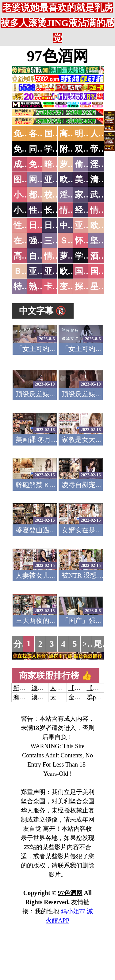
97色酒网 (58, 56)
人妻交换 (62, 688)
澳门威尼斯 (47, 688)
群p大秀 (98, 697)
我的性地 (47, 911)
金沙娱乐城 (84, 697)
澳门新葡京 (47, 697)
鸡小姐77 (73, 911)
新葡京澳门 (29, 688)
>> (87, 644)
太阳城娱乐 (65, 697)
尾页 (102, 644)
